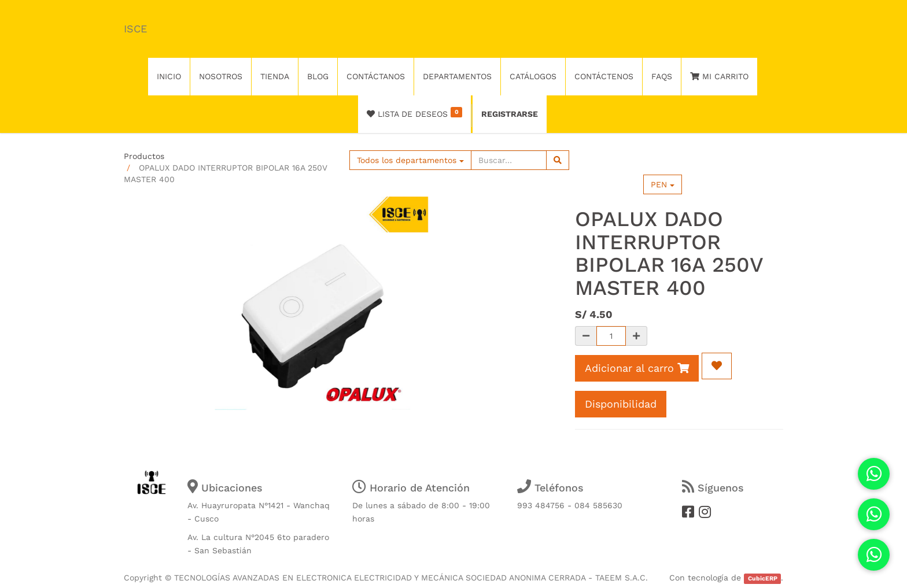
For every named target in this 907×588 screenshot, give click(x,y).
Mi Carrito (719, 76)
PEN (663, 184)
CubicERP (763, 578)
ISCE (135, 29)
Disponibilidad (621, 404)
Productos (144, 156)
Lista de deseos (414, 113)
